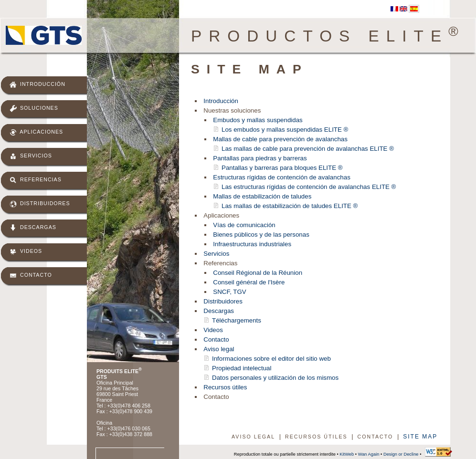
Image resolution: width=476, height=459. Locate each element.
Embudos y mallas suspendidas (258, 120)
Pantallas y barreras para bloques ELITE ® (282, 168)
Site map (420, 437)
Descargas (33, 228)
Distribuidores (40, 204)
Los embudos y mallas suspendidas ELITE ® (285, 130)
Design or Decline (401, 454)
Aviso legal (219, 349)
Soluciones (34, 109)
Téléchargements (237, 320)
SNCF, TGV (229, 292)
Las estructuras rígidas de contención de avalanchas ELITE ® (309, 187)
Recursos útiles (225, 387)
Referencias (36, 180)
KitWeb (347, 454)
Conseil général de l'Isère (249, 282)
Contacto (31, 276)
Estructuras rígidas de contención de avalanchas (281, 177)
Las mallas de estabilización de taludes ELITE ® (290, 206)
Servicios (31, 156)
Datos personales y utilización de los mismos (275, 378)
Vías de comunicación (244, 225)
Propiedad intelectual (242, 368)
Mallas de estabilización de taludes (262, 196)
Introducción (37, 85)
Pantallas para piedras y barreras (260, 158)
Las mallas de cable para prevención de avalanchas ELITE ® (308, 149)
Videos (26, 252)
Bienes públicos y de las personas (261, 235)
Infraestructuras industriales (252, 244)
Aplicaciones (36, 132)
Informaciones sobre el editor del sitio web (271, 359)
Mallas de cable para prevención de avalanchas (280, 139)
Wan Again (369, 454)
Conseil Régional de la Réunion (258, 273)
